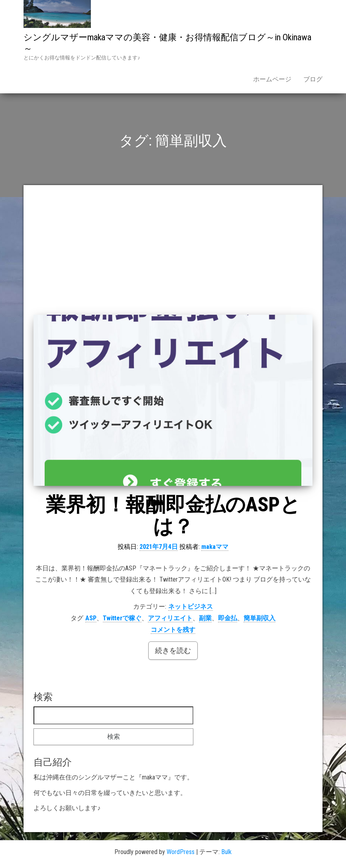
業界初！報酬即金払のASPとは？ (173, 516)
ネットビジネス (191, 607)
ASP (91, 618)
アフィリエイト (170, 618)
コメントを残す (173, 630)
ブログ (313, 79)
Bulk (226, 852)
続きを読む (173, 650)
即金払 (228, 618)
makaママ (215, 547)
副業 (205, 618)
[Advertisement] (173, 255)
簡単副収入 (259, 618)
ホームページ (272, 79)
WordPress (181, 852)
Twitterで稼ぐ (122, 618)
